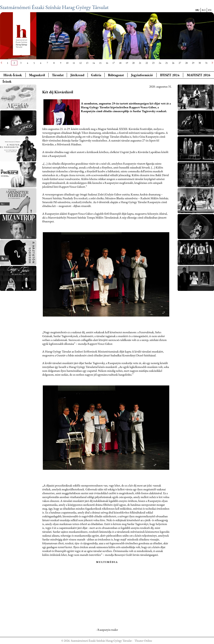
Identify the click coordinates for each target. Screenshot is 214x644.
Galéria (96, 75)
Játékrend (77, 75)
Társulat (58, 75)
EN (210, 10)
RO (204, 10)
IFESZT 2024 (170, 75)
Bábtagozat (116, 75)
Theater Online (143, 641)
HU (197, 10)
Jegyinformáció (142, 75)
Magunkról (37, 75)
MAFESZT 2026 (199, 75)
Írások (7, 81)
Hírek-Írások (13, 75)
